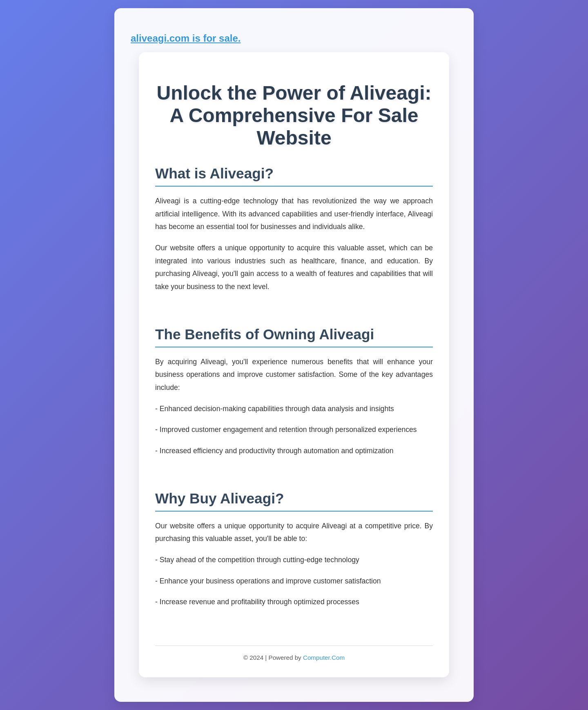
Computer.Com (324, 658)
